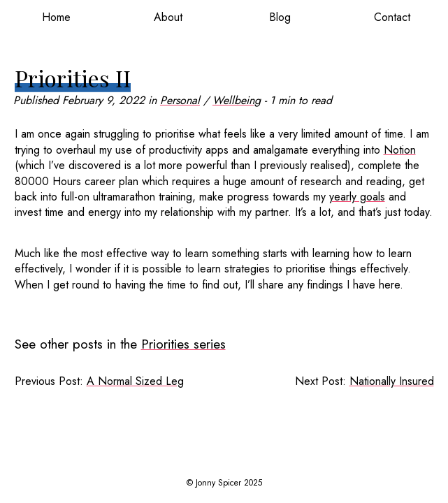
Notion (400, 150)
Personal (180, 100)
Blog (280, 17)
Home (56, 17)
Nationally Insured (392, 381)
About (168, 17)
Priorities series (183, 344)
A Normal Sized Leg (135, 381)
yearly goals (357, 197)
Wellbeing (237, 100)
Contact (392, 17)
